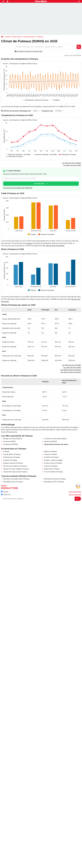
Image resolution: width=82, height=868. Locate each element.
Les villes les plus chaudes (71, 163)
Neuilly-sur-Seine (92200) (12, 439)
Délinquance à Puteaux (12, 457)
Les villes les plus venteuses (71, 372)
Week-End (6, 495)
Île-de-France (17, 37)
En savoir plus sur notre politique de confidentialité (18, 188)
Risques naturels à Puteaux (13, 463)
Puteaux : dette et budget (53, 460)
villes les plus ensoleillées (55, 246)
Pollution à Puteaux (10, 460)
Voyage (5, 492)
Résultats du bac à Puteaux (13, 482)
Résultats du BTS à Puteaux (54, 482)
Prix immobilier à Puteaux (54, 472)
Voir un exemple (75, 492)
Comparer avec (47, 111)
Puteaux (40, 37)
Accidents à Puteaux (51, 457)
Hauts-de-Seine (29, 37)
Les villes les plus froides (72, 165)
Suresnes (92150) (9, 441)
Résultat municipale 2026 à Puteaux (16, 479)
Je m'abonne (39, 184)
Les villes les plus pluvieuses (71, 370)
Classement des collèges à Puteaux (16, 469)
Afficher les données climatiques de (16, 111)
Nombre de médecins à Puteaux (15, 466)
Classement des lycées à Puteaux (15, 472)
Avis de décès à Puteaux (12, 454)
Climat (7, 37)
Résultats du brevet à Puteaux (55, 479)
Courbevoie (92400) (10, 444)
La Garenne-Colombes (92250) (55, 439)
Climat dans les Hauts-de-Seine (56, 444)
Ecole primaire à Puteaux (53, 463)
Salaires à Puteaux (51, 451)
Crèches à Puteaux (51, 466)
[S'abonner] (41, 499)
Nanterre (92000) (50, 441)
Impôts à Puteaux (51, 454)
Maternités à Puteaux (52, 469)
